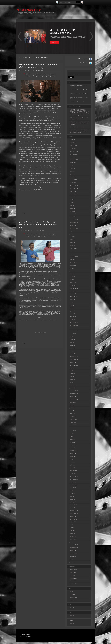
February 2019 (73, 385)
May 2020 (72, 342)
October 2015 (73, 482)
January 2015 (73, 508)
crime (38, 75)
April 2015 (72, 499)
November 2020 (74, 325)
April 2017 (72, 439)
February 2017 (73, 445)
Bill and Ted (51, 234)
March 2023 (73, 245)
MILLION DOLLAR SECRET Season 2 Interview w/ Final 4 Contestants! (78, 86)
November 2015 (74, 479)
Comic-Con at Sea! (79, 127)
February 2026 (73, 146)
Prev (91, 37)
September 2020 (74, 331)
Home (18, 20)
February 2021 (73, 317)
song (27, 237)
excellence (39, 235)
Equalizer (28, 76)
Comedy (35, 75)
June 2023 (72, 237)
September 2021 (74, 297)
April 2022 (72, 277)
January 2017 (73, 448)
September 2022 (74, 263)
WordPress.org (73, 600)
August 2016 (73, 456)
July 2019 (72, 371)
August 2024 (73, 197)
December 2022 (74, 254)
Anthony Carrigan (35, 234)
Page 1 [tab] (27, 46)
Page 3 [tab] (29, 46)
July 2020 (72, 337)
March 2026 (73, 143)
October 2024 (73, 191)
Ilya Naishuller (38, 76)
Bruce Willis (54, 74)
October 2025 (73, 157)
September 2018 (74, 399)
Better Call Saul (32, 74)
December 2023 (74, 220)
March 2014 (73, 536)
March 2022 (73, 280)
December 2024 (74, 185)
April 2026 (72, 140)
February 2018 (73, 419)
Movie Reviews (29, 73)
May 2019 (72, 377)
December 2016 (74, 451)
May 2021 (72, 308)
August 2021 (73, 300)
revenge (34, 77)
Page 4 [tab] (30, 46)
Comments (73, 597)
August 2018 (73, 402)
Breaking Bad (48, 74)
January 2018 (73, 422)
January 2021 (73, 320)
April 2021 (72, 311)
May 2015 (72, 496)
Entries (72, 594)
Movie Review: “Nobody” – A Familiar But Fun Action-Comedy (39, 66)
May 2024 (72, 205)
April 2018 (72, 414)
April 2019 (72, 379)
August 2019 (73, 368)
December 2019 (74, 357)
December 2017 (74, 425)
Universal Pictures (50, 77)
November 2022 (74, 257)
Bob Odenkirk (43, 74)
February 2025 (73, 180)
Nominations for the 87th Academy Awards (79, 132)
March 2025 (73, 177)
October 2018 (73, 397)
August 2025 (73, 163)
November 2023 (74, 223)
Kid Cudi (31, 236)
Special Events (73, 581)
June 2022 (72, 271)
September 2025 (74, 160)
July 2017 (72, 434)
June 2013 (72, 562)
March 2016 (73, 468)
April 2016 (72, 465)
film (34, 76)
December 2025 (74, 151)
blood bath (37, 74)
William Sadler (41, 237)
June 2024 (72, 203)
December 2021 (74, 288)
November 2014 (74, 513)
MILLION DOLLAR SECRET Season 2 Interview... (64, 32)
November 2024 (74, 188)
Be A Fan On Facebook (83, 59)
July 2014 (72, 525)
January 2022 (73, 285)
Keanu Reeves (48, 76)
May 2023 (72, 240)
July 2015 (72, 491)
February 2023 (73, 248)
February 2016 (73, 471)
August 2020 (73, 334)
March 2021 (73, 314)
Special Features (74, 584)
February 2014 (73, 539)
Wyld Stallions (47, 237)
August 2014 (73, 522)
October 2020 (73, 328)
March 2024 (73, 211)
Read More (54, 42)
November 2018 (74, 394)
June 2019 (72, 374)
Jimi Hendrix (52, 235)
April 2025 (72, 174)
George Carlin (44, 235)
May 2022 (72, 274)
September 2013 (74, 553)
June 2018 (72, 408)
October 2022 (73, 260)
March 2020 (73, 348)
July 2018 (72, 405)
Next (20, 37)
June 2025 (72, 168)
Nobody (30, 77)
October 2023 (73, 225)
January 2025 (73, 183)
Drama (55, 75)
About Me (22, 20)
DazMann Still (34, 235)
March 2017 (73, 442)
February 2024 (73, 214)
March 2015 (73, 502)
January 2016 (73, 474)
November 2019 (74, 359)
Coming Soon (73, 572)
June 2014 (72, 528)
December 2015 (74, 476)
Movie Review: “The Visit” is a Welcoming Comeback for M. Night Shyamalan (80, 123)
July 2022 (72, 268)
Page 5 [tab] (31, 46)
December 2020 (74, 322)
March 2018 (73, 417)
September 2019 (74, 365)
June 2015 (72, 494)
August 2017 (73, 431)
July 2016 (72, 459)
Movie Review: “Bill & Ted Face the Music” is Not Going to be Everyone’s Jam (38, 225)
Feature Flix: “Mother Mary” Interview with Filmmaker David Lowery (79, 98)
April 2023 (72, 243)
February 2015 (73, 505)
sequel (55, 236)
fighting (31, 76)
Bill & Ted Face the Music (44, 234)
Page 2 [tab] (28, 46)
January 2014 (73, 542)
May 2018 (72, 411)
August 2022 (73, 265)
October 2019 (73, 362)
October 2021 (73, 294)
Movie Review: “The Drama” (77, 102)
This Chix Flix (29, 10)
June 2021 (72, 305)
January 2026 (73, 148)
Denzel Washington (44, 75)
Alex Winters (28, 234)
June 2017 (72, 436)
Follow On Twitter (84, 63)
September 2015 (74, 485)
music (40, 236)
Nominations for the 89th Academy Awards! (80, 115)
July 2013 (72, 559)
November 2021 (74, 291)
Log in (71, 592)
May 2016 (72, 462)
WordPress (28, 636)
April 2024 (72, 208)
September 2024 (74, 194)
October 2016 (73, 454)
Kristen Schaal (36, 236)
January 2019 (73, 388)
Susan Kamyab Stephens (41, 77)
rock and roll (44, 236)
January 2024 (73, 217)
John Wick (43, 76)
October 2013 (73, 551)
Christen (72, 118)
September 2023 (74, 228)
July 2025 (72, 166)
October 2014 (73, 516)
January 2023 (73, 251)
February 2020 (73, 351)
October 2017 (73, 428)
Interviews (72, 575)
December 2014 (74, 511)
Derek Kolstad (50, 75)
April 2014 (72, 533)
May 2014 (72, 531)
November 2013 (74, 548)
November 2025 (74, 154)
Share (24, 213)
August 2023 (73, 231)
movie (53, 76)
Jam (48, 235)
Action (27, 74)
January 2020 (73, 354)
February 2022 (73, 282)
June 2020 (72, 340)
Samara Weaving (50, 236)
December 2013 (74, 545)
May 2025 (72, 171)
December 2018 (74, 391)
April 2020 (72, 345)
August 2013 (73, 556)
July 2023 (72, 234)
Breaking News (73, 570)
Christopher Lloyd (29, 75)
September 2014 (74, 519)
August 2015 (73, 488)
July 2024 (72, 200)
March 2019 (73, 382)
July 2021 (72, 302)
